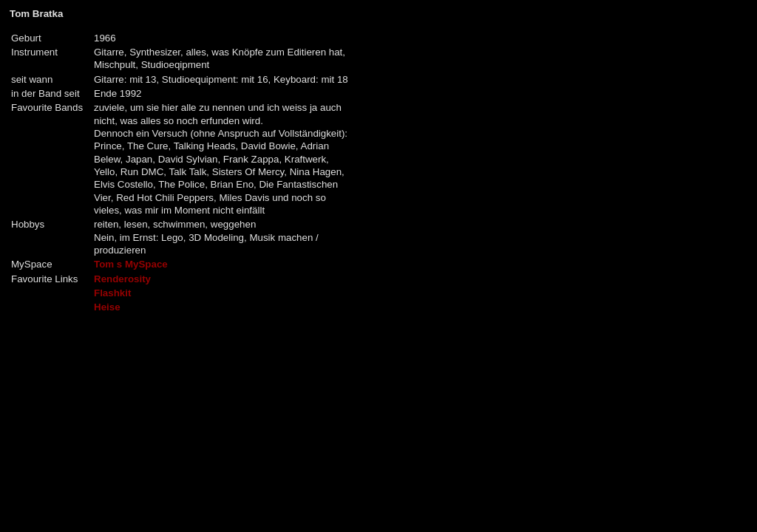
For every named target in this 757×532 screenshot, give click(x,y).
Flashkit (112, 293)
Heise (107, 307)
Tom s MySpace (131, 264)
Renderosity (122, 279)
